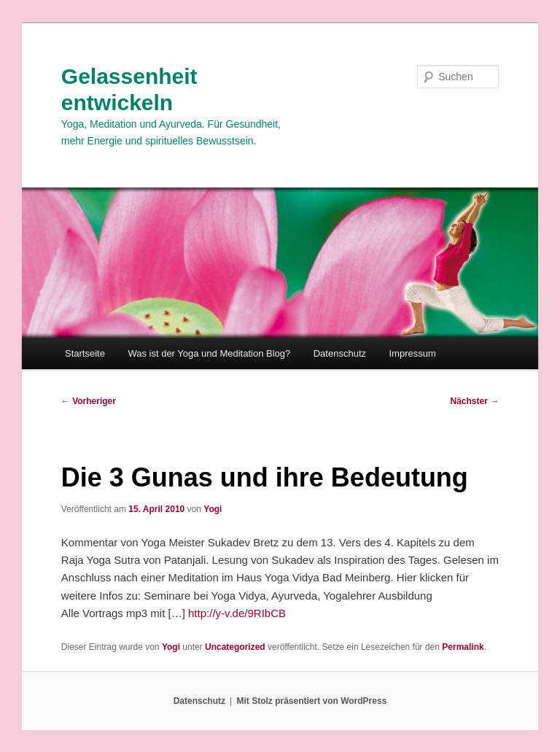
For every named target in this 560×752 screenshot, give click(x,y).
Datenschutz (340, 353)
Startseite (85, 353)
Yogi (213, 509)
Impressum (413, 353)
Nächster (475, 401)
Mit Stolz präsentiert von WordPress (311, 701)
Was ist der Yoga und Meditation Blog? (209, 353)
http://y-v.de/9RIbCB (237, 613)
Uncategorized (235, 647)
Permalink (463, 647)
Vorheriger (89, 401)
